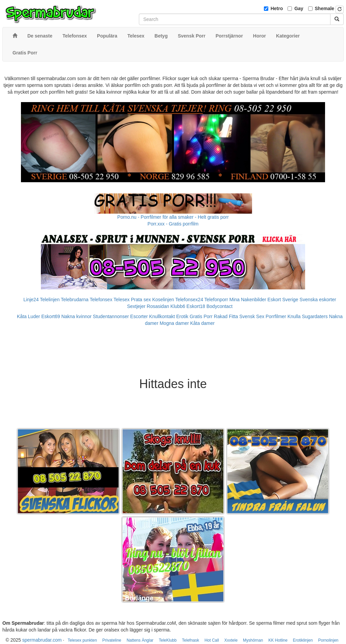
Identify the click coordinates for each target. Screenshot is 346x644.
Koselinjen (163, 300)
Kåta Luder (29, 316)
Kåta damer (202, 323)
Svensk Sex (252, 316)
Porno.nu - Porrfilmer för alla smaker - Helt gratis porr (173, 217)
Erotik (182, 316)
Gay (299, 8)
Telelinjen (50, 300)
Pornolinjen (328, 640)
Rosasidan (158, 306)
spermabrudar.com (42, 640)
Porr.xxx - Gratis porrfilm (173, 224)
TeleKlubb (168, 640)
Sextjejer (136, 306)
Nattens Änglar (140, 640)
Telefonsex (101, 300)
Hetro (277, 8)
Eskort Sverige (283, 300)
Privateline (112, 640)
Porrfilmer (276, 316)
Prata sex (141, 300)
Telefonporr (216, 300)
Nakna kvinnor (76, 316)
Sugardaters (315, 316)
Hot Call (212, 640)
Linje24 (31, 300)
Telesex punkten (82, 640)
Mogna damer (174, 323)
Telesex (121, 300)
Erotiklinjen (303, 640)
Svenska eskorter (318, 300)
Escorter (139, 316)
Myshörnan (253, 640)
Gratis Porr (201, 316)
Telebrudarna (75, 300)
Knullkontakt (162, 316)
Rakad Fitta (226, 316)
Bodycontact (219, 306)
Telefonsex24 (189, 300)
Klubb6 (178, 306)
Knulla (294, 316)
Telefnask (191, 640)
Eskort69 (51, 316)
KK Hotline (278, 640)
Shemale (325, 8)
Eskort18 (196, 306)
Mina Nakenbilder (248, 300)
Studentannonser (111, 316)
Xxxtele (231, 640)
